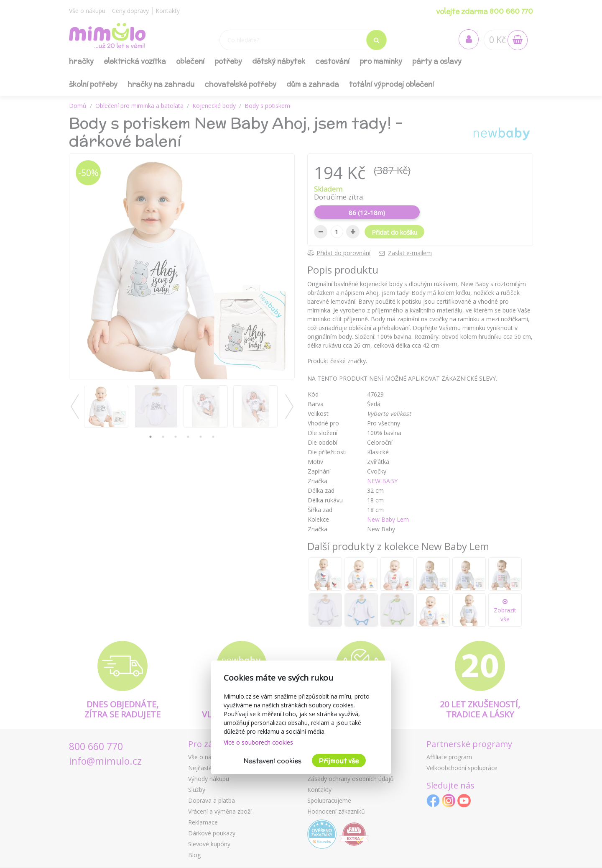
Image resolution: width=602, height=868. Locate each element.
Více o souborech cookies (258, 742)
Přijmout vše (339, 761)
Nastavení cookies (273, 761)
